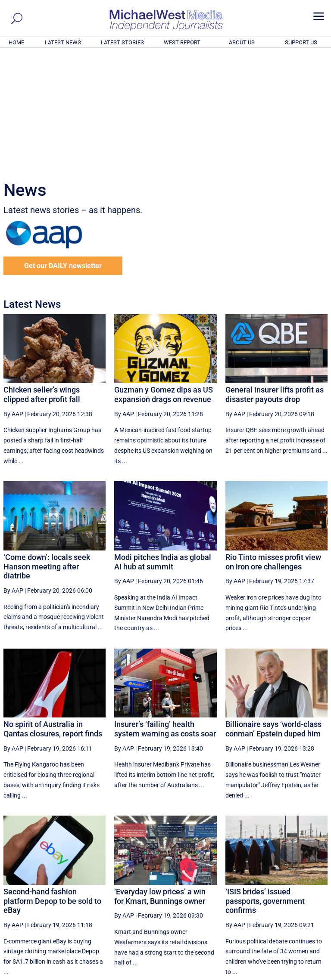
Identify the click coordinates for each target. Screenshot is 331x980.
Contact (288, 974)
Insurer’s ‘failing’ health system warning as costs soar (165, 612)
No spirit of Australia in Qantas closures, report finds (53, 612)
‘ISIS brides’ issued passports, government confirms (265, 784)
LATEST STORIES (122, 42)
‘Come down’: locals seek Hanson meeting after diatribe (47, 449)
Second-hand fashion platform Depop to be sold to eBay (52, 784)
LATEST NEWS (63, 42)
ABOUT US (242, 42)
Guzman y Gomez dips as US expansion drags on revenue (164, 277)
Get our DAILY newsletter (63, 149)
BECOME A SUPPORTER (289, 926)
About (266, 974)
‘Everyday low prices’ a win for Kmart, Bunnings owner (160, 779)
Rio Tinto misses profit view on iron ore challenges (273, 445)
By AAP (13, 297)
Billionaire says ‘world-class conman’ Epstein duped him (273, 612)
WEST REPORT (182, 42)
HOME (16, 42)
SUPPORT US (301, 42)
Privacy (312, 974)
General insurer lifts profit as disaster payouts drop (275, 277)
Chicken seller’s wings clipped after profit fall (42, 277)
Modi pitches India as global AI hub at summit (163, 445)
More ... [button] (304, 893)
